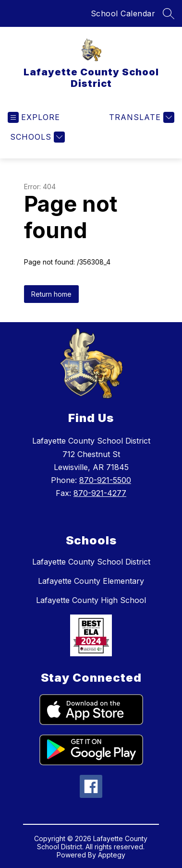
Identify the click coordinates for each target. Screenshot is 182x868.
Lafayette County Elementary (91, 581)
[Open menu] (34, 117)
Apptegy (112, 855)
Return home (51, 294)
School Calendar (123, 13)
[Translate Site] (140, 117)
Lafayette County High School (91, 600)
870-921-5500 (105, 480)
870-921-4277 (100, 493)
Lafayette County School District (91, 562)
